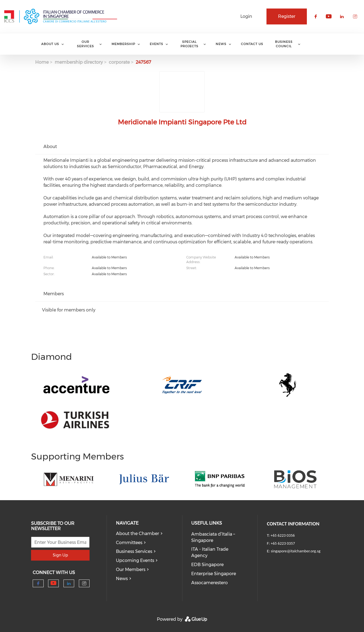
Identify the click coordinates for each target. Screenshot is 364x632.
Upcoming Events (135, 560)
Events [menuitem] (156, 44)
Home (42, 62)
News (122, 579)
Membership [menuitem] (123, 44)
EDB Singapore (207, 565)
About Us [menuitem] (50, 44)
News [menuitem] (221, 44)
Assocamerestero (209, 583)
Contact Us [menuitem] (252, 44)
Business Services (134, 551)
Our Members (131, 570)
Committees (129, 543)
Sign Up (60, 555)
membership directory (79, 62)
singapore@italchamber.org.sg (296, 551)
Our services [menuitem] (85, 44)
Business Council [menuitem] (284, 44)
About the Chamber (137, 534)
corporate (119, 62)
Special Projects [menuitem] (189, 44)
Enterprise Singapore (214, 574)
